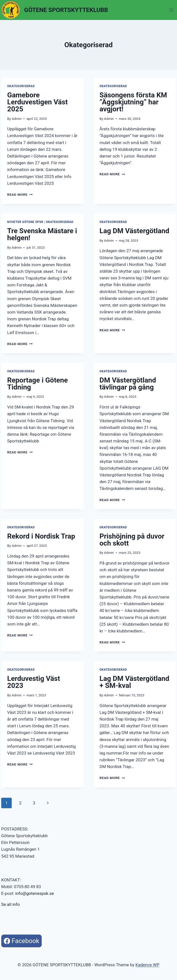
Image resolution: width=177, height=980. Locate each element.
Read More (20, 195)
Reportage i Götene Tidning (38, 384)
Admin (17, 119)
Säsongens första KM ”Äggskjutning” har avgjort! (133, 102)
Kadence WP (148, 965)
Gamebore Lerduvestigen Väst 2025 (37, 102)
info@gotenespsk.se (35, 893)
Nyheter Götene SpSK (25, 222)
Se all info (10, 904)
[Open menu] (171, 10)
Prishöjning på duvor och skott (132, 540)
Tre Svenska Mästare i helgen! (42, 234)
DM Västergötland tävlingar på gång (128, 384)
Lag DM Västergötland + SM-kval (135, 682)
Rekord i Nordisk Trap (41, 536)
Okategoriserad (21, 86)
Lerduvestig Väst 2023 (34, 682)
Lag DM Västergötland (135, 231)
